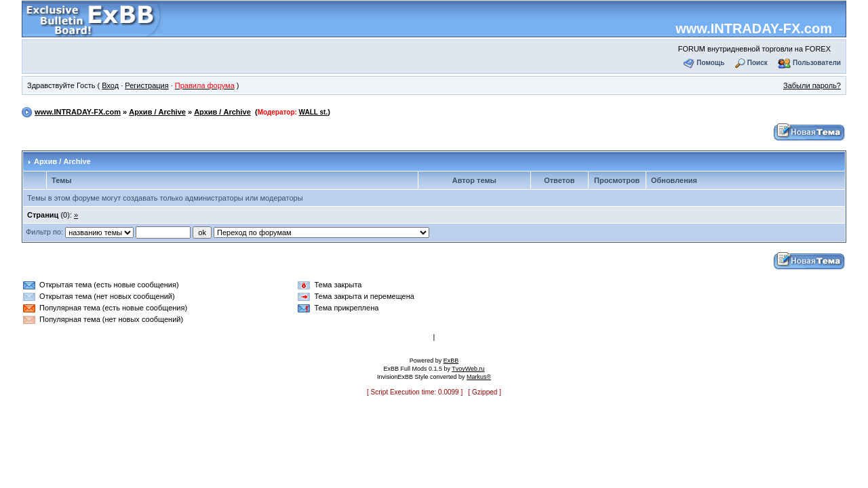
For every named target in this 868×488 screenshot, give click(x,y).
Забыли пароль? (812, 85)
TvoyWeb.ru (468, 369)
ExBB (451, 361)
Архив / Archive (157, 112)
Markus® (479, 377)
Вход (110, 85)
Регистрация (146, 85)
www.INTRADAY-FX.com (754, 28)
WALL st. (314, 112)
